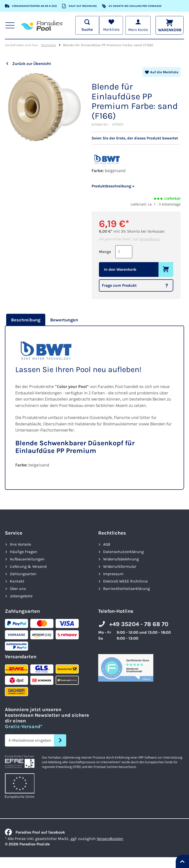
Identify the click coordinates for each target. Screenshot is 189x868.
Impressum (113, 574)
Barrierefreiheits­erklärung (126, 589)
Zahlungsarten (23, 574)
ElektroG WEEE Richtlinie (125, 581)
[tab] (25, 320)
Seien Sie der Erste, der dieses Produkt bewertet (135, 138)
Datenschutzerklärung (123, 552)
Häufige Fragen (24, 552)
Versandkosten (150, 239)
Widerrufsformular (120, 566)
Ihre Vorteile (20, 544)
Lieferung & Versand (28, 566)
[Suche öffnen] (86, 25)
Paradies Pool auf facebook (35, 832)
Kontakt (17, 581)
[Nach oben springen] (182, 861)
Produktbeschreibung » (113, 186)
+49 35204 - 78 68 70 (139, 624)
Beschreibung (26, 320)
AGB (107, 544)
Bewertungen (64, 320)
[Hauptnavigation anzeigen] (10, 25)
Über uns (18, 589)
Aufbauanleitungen (27, 559)
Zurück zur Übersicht (32, 64)
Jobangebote (21, 596)
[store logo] (42, 25)
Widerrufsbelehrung (121, 559)
